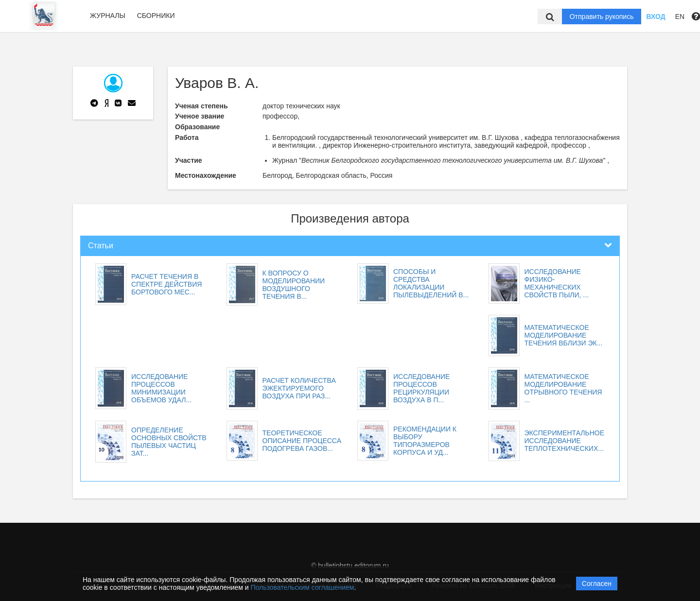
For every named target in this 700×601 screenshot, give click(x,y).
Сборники (156, 16)
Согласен (597, 584)
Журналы (108, 16)
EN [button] (680, 17)
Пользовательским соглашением (303, 587)
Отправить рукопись (602, 17)
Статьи (101, 246)
